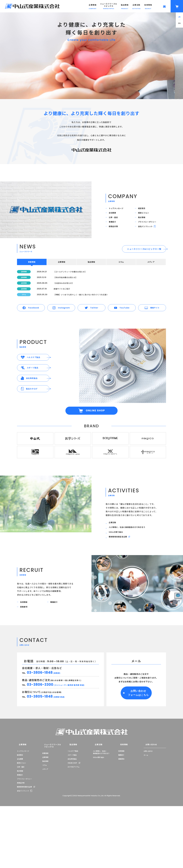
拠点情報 (143, 223)
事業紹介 (114, 230)
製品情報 (45, 808)
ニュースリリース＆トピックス (49, 794)
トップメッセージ (118, 209)
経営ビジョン (146, 216)
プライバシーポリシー (150, 230)
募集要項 (26, 653)
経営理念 (143, 209)
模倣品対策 (115, 237)
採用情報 (26, 646)
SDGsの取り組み (118, 572)
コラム (45, 812)
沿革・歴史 (115, 223)
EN (179, 23)
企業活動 (114, 559)
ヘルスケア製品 (73, 800)
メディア (45, 816)
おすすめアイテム (74, 816)
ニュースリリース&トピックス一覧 (144, 261)
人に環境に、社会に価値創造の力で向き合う (131, 566)
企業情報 (20, 794)
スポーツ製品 (72, 804)
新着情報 (45, 800)
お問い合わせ (148, 794)
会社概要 (114, 216)
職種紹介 (56, 646)
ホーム (146, 804)
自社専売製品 (72, 808)
